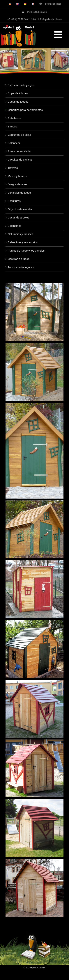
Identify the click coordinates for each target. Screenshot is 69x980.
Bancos (12, 126)
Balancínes (15, 226)
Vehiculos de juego (19, 193)
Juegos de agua (18, 184)
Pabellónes (15, 118)
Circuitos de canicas (20, 160)
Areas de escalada (19, 151)
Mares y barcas (17, 176)
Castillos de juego (19, 259)
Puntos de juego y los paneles (26, 251)
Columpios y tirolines (20, 234)
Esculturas (14, 201)
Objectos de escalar (20, 209)
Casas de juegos (18, 102)
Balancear (14, 143)
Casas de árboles (18, 217)
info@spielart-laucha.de (50, 19)
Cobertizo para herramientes (25, 110)
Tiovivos (13, 168)
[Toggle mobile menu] (59, 34)
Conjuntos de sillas (19, 135)
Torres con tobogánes (21, 267)
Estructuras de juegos (21, 85)
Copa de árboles (18, 93)
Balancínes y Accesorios (23, 242)
